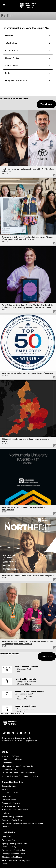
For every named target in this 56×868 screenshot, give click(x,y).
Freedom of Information (11, 803)
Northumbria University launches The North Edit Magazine (28, 576)
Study (5, 752)
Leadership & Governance (12, 793)
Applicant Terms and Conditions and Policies (20, 776)
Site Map (5, 827)
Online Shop (7, 864)
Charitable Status (9, 800)
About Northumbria (13, 782)
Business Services (9, 786)
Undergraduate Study (10, 756)
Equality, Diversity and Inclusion (15, 844)
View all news (46, 104)
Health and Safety (9, 847)
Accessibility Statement (11, 807)
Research (5, 790)
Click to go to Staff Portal (12, 857)
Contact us (6, 837)
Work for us (6, 797)
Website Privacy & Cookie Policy (15, 810)
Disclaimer (6, 813)
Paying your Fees (8, 840)
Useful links (8, 833)
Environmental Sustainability (13, 850)
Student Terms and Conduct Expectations (18, 773)
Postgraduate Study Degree (13, 759)
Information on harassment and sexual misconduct (22, 824)
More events (47, 656)
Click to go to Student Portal (13, 854)
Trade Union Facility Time (12, 820)
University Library (9, 770)
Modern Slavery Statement (12, 817)
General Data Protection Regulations (17, 861)
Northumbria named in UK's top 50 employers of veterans (27, 374)
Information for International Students (17, 766)
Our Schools (7, 763)
